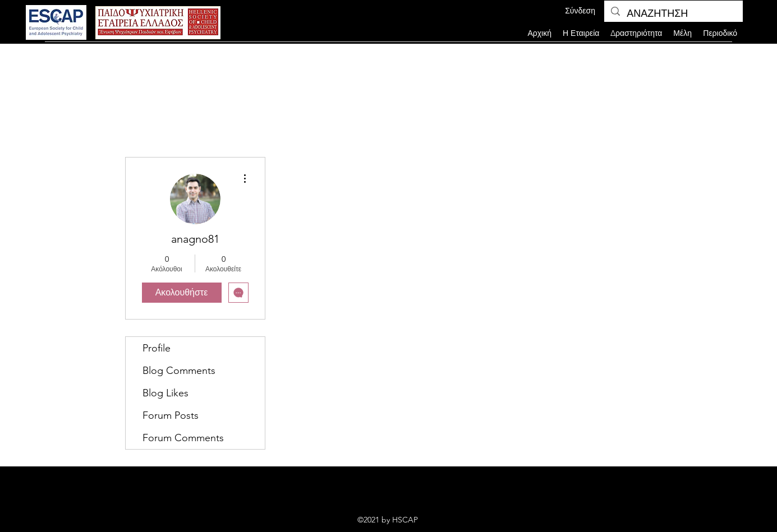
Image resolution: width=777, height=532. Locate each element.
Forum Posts (171, 415)
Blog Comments (179, 371)
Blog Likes (165, 393)
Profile (157, 348)
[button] (682, 33)
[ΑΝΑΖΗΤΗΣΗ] (673, 14)
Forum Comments (183, 438)
